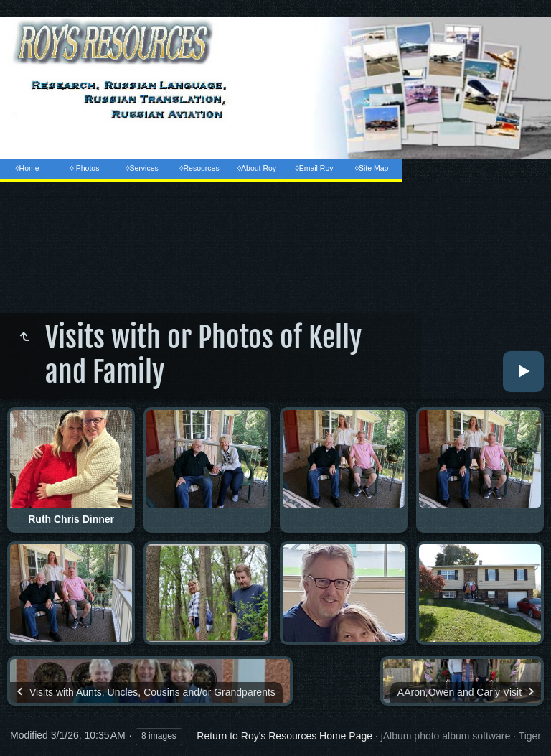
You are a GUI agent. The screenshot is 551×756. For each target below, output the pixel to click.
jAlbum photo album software (446, 736)
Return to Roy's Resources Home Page (284, 736)
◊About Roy (257, 168)
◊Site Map (372, 168)
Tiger (530, 736)
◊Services (142, 168)
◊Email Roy (314, 168)
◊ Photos (85, 168)
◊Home (27, 168)
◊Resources (199, 168)
